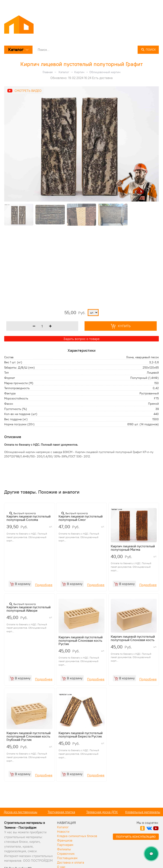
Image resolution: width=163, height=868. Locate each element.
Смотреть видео (28, 91)
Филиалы (64, 855)
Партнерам (65, 851)
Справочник (66, 860)
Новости (63, 838)
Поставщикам (67, 864)
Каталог (18, 49)
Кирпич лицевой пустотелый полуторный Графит (82, 64)
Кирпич (79, 72)
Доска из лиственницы (61, 818)
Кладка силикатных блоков (77, 842)
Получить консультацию (136, 843)
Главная (48, 72)
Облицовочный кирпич (105, 72)
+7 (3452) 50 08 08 (145, 5)
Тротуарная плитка (102, 818)
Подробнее (44, 587)
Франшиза (65, 847)
